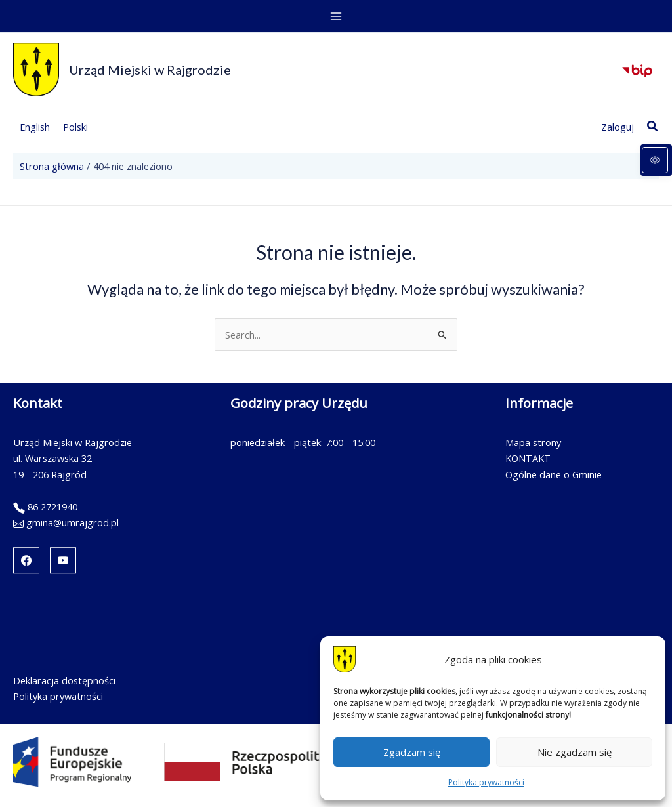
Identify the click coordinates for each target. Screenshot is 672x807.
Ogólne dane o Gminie (554, 474)
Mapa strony (533, 442)
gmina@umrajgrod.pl (73, 522)
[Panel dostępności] (656, 160)
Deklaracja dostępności (64, 680)
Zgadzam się (412, 752)
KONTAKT (528, 458)
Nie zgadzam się (575, 752)
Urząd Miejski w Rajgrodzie (150, 70)
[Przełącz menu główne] (336, 16)
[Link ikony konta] (618, 127)
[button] (653, 127)
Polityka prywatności (486, 782)
